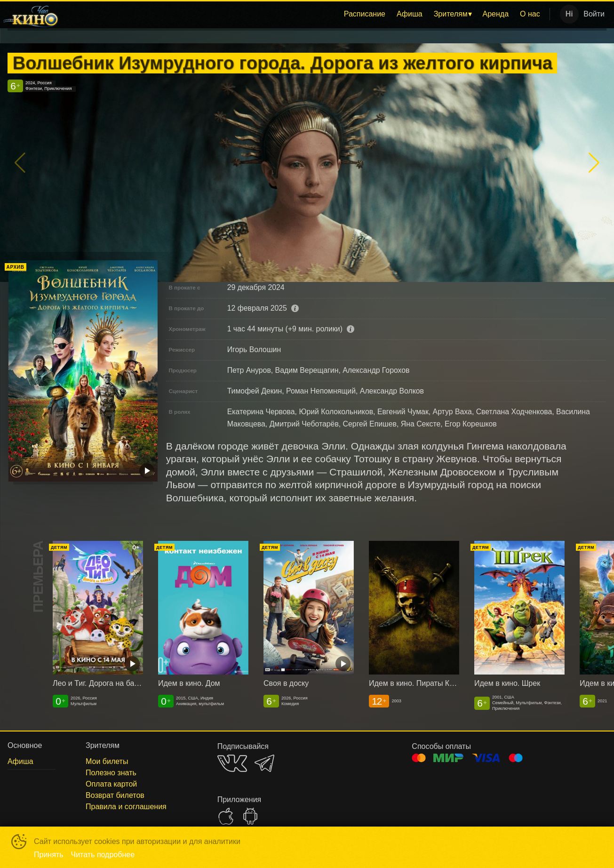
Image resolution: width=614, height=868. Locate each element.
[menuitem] (365, 14)
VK (232, 763)
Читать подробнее (103, 855)
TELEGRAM (264, 763)
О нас (530, 14)
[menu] (306, 14)
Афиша (410, 14)
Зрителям (451, 14)
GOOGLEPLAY (250, 816)
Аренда (496, 14)
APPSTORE (226, 816)
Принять (49, 855)
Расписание (365, 14)
